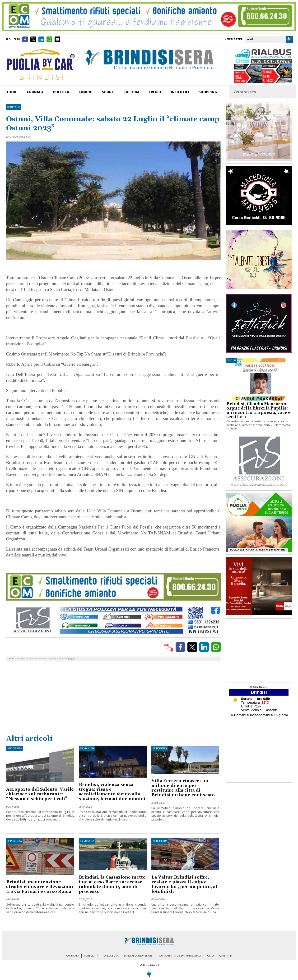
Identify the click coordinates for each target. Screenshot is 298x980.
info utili (180, 92)
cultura (131, 92)
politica (61, 92)
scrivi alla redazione (138, 956)
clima (53, 659)
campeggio (69, 659)
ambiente (20, 659)
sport (108, 92)
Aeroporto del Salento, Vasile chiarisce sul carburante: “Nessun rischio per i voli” (40, 794)
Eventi (155, 92)
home (12, 92)
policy (210, 956)
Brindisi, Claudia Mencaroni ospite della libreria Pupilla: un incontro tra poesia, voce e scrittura (258, 410)
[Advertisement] (113, 699)
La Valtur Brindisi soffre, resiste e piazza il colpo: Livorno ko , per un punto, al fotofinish (184, 884)
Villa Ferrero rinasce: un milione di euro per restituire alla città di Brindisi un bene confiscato (183, 788)
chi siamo (73, 956)
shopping (208, 92)
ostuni (30, 659)
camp (60, 659)
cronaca (35, 92)
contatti (226, 956)
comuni (86, 92)
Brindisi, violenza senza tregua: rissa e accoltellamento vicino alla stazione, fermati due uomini (112, 792)
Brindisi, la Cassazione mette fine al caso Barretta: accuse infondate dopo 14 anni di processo (112, 884)
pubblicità (91, 956)
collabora (111, 956)
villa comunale (42, 659)
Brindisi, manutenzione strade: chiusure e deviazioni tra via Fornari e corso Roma (40, 887)
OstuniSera (14, 107)
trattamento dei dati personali (179, 956)
